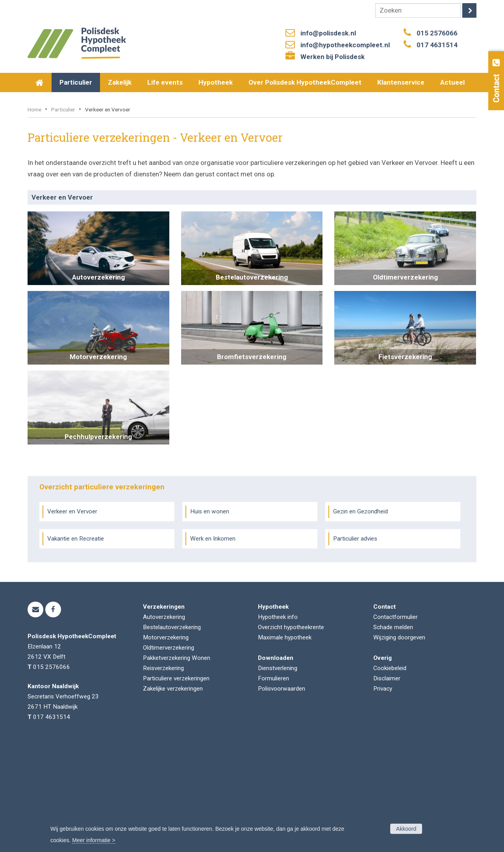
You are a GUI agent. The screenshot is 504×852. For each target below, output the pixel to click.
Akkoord (406, 829)
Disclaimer (387, 785)
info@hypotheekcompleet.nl (345, 45)
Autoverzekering (164, 723)
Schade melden (393, 733)
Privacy (383, 795)
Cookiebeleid (390, 774)
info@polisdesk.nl (328, 33)
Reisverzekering (163, 774)
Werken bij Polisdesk (333, 57)
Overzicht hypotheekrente (291, 733)
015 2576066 (437, 33)
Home (34, 216)
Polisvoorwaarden (282, 795)
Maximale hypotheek (285, 744)
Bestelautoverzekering (172, 733)
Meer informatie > (94, 840)
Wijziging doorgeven (399, 744)
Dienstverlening (278, 774)
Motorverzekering (166, 744)
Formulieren (273, 785)
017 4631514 (437, 45)
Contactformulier (396, 723)
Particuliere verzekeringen (176, 785)
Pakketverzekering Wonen (177, 764)
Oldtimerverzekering (169, 754)
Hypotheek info (278, 723)
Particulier (63, 216)
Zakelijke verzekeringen (173, 795)
